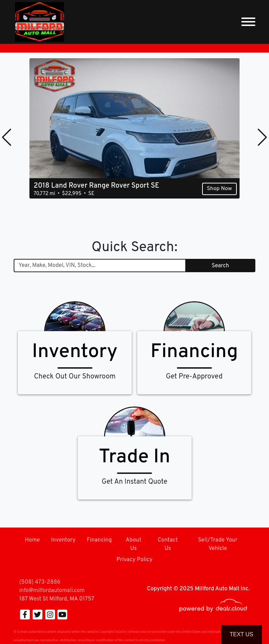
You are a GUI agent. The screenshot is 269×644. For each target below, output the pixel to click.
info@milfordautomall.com (52, 591)
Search (220, 266)
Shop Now (219, 189)
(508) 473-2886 (40, 582)
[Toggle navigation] (248, 22)
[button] (7, 137)
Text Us (242, 634)
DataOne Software (127, 632)
